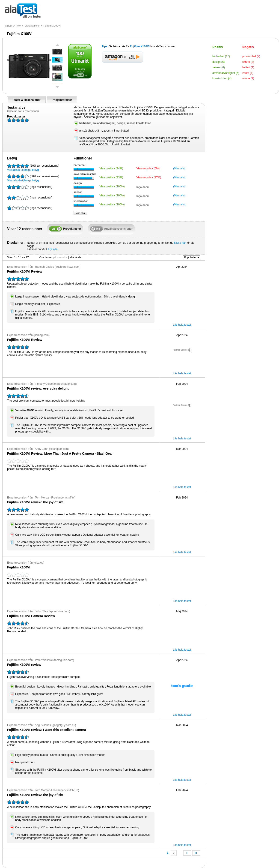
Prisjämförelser (62, 100)
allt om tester (23, 11)
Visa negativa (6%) (148, 168)
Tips (104, 46)
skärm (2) (248, 62)
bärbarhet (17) (221, 56)
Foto (18, 26)
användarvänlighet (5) (226, 73)
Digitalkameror (32, 26)
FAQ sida (52, 249)
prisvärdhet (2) (251, 56)
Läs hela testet (182, 325)
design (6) (218, 62)
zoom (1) (248, 73)
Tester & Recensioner (26, 100)
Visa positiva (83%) (111, 177)
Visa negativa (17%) (149, 177)
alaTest (8, 26)
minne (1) (248, 78)
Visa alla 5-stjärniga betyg (33, 168)
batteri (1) (248, 67)
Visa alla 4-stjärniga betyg (33, 178)
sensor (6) (219, 67)
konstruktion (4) (222, 78)
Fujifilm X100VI (140, 46)
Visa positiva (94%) (111, 168)
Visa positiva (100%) (112, 186)
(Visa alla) (179, 168)
